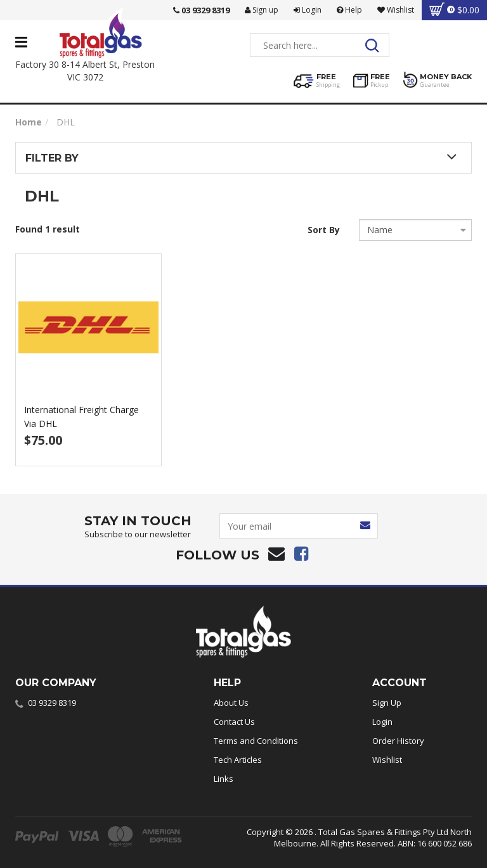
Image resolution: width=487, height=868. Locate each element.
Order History (398, 741)
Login (308, 10)
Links (224, 779)
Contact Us (234, 722)
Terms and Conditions (256, 741)
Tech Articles (238, 760)
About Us (231, 703)
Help (349, 10)
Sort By (324, 230)
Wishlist (387, 760)
